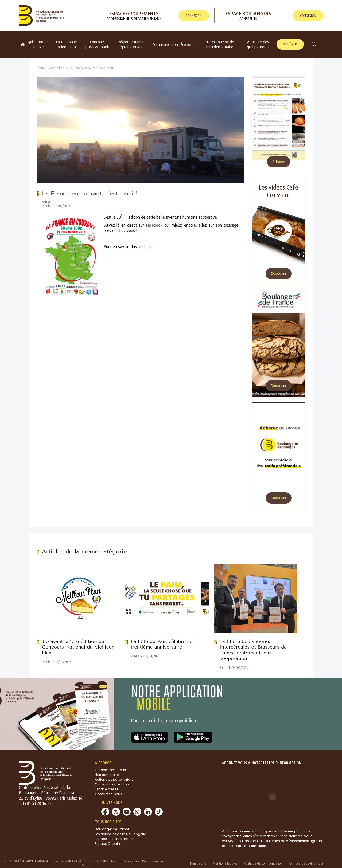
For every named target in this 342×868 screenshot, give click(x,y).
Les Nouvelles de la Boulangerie (120, 834)
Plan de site (198, 863)
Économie (189, 44)
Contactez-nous (108, 794)
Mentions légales (225, 863)
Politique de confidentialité (263, 863)
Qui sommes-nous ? (39, 44)
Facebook (154, 225)
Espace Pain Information (115, 839)
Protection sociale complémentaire (219, 44)
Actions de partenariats (114, 779)
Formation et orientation (67, 44)
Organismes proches (112, 784)
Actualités (57, 68)
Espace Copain (107, 844)
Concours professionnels (98, 44)
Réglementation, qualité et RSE (132, 44)
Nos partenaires (108, 775)
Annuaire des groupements (258, 44)
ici (149, 246)
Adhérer (290, 44)
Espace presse (107, 789)
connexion (194, 16)
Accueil (42, 68)
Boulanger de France (112, 829)
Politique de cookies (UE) (306, 863)
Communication (165, 44)
